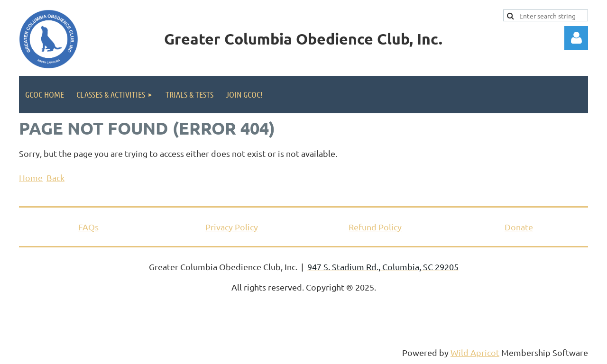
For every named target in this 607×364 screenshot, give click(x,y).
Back (55, 177)
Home (31, 177)
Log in (576, 38)
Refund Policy (375, 227)
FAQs (88, 227)
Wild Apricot (475, 352)
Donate (519, 227)
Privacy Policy (232, 227)
